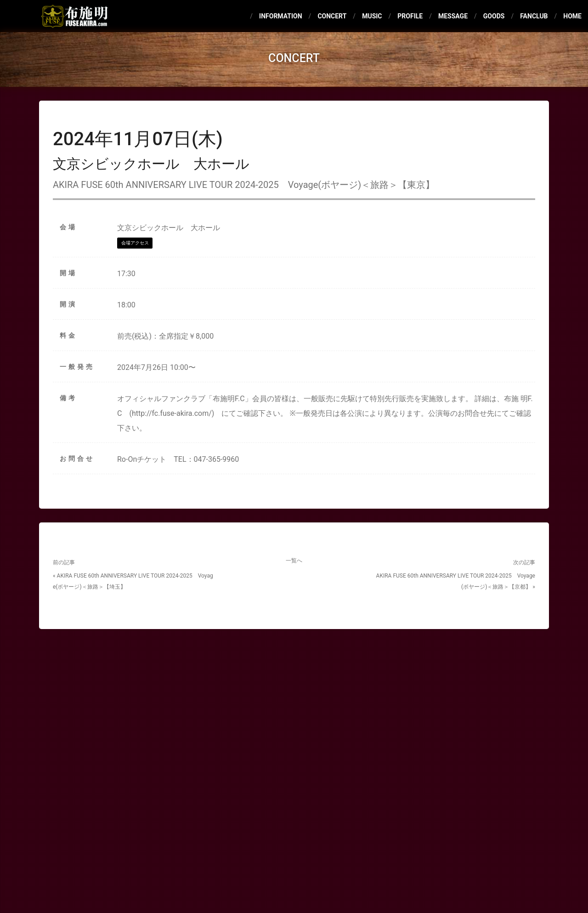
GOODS (494, 16)
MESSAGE (453, 16)
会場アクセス (135, 243)
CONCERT (332, 16)
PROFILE (410, 16)
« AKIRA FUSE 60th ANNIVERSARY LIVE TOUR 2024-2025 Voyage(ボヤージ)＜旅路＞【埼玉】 (133, 581)
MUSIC (372, 16)
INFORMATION (281, 16)
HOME (572, 16)
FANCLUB (534, 16)
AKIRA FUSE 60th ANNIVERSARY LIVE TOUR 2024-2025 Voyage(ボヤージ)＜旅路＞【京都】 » (456, 581)
